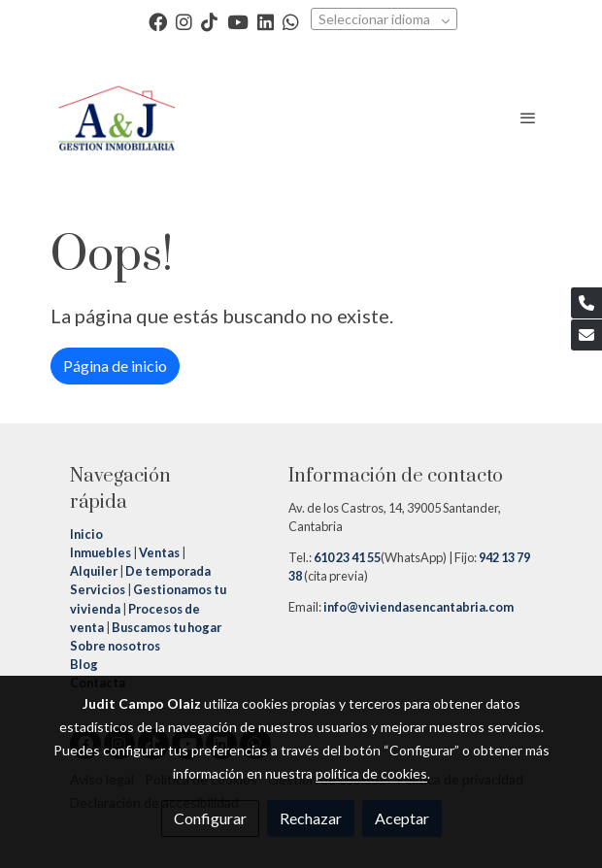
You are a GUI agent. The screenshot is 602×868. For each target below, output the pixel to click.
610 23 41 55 (347, 557)
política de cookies (371, 773)
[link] (117, 117)
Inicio (87, 534)
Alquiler (94, 571)
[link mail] (586, 335)
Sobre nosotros (115, 646)
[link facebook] (158, 21)
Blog (84, 664)
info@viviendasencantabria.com (418, 607)
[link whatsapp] (291, 21)
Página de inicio (115, 366)
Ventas (158, 552)
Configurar (210, 818)
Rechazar (311, 818)
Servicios (98, 589)
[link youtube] (238, 21)
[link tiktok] (209, 21)
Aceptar (402, 818)
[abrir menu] (528, 117)
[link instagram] (184, 21)
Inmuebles (100, 552)
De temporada (168, 571)
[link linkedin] (266, 21)
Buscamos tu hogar (166, 627)
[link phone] (586, 303)
